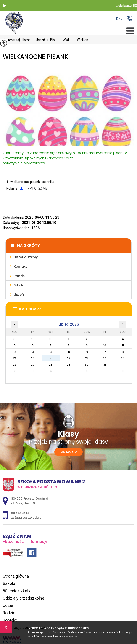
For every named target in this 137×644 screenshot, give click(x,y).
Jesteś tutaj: (12, 40)
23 (87, 358)
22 (69, 358)
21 (51, 358)
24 (105, 358)
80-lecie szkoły (17, 591)
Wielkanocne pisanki (36, 57)
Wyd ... (65, 40)
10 (105, 345)
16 (87, 352)
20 (33, 358)
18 (123, 352)
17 (105, 352)
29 (69, 365)
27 (33, 365)
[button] (5, 6)
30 (87, 365)
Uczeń (38, 40)
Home (26, 40)
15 (69, 352)
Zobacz (69, 452)
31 (105, 365)
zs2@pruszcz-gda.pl (119, 18)
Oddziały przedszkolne (24, 598)
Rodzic (9, 613)
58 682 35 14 (129, 18)
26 (15, 365)
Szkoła (9, 583)
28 (51, 365)
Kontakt (10, 620)
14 (51, 352)
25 (123, 358)
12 (15, 352)
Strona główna (16, 576)
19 (15, 358)
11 (123, 345)
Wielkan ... (81, 40)
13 (33, 352)
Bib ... (51, 40)
